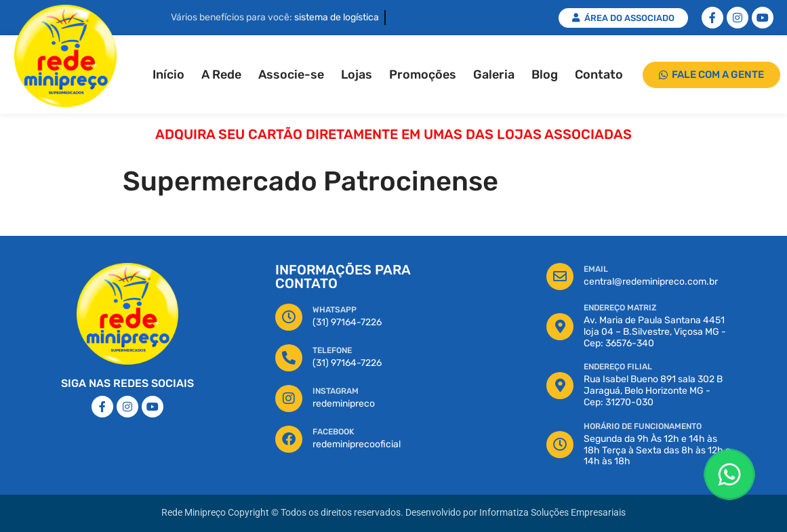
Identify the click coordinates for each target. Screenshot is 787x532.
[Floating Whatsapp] (729, 474)
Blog (545, 75)
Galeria (494, 75)
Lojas (357, 75)
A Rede (221, 75)
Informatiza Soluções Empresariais (552, 513)
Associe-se (291, 75)
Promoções (423, 75)
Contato (599, 75)
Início (168, 75)
